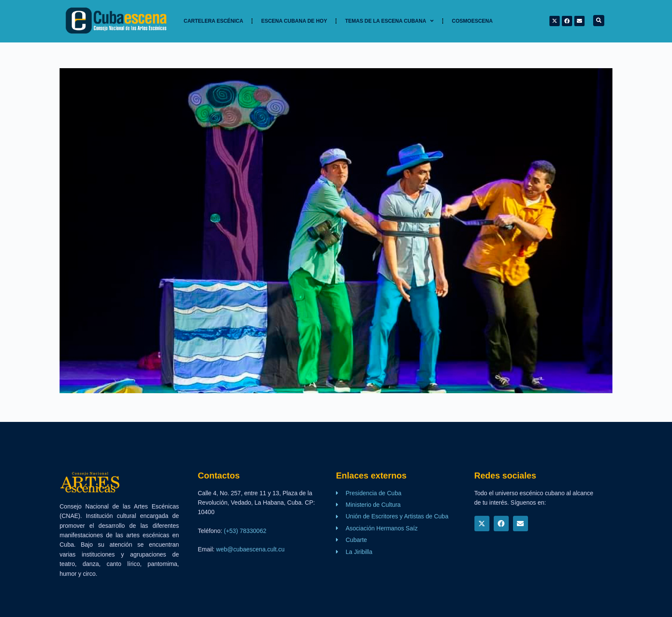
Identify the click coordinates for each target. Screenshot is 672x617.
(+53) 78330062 (245, 531)
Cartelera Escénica (214, 21)
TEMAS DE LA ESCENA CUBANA (389, 21)
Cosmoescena (472, 21)
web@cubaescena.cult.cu (250, 549)
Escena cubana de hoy (294, 21)
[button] (599, 21)
